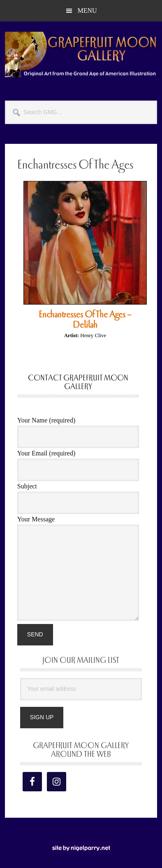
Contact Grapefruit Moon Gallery (78, 382)
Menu (87, 11)
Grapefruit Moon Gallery (81, 54)
